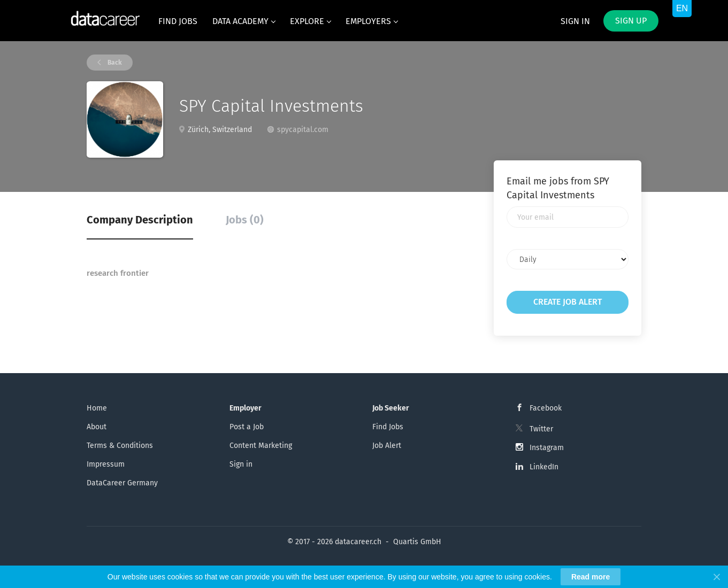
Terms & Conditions (120, 446)
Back (114, 63)
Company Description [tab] (140, 220)
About (97, 427)
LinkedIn (544, 467)
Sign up (631, 21)
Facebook (546, 408)
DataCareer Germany (122, 483)
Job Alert (387, 446)
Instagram (547, 448)
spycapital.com (303, 130)
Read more (591, 577)
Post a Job (247, 427)
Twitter (541, 429)
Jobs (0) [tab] (245, 220)
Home (97, 408)
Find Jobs (388, 427)
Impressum (106, 464)
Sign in (575, 21)
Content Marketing (261, 446)
